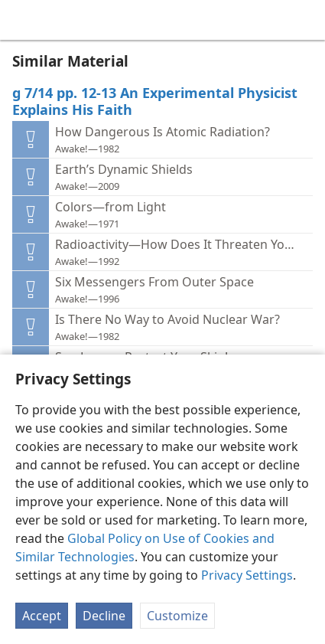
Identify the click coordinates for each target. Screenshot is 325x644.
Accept (42, 616)
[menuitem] (23, 20)
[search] (306, 20)
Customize (177, 616)
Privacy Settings (247, 575)
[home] (23, 20)
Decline (104, 616)
